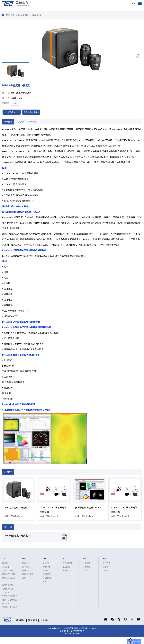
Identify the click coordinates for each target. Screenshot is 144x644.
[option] (72, 52)
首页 (7, 15)
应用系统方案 (8, 585)
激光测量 (6, 567)
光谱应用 (46, 574)
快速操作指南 (28, 574)
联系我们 (107, 567)
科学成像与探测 (9, 578)
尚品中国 (76, 633)
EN (134, 4)
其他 (44, 581)
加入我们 (107, 570)
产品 (12, 15)
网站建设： (69, 633)
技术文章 (26, 567)
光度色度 (46, 570)
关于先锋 (107, 563)
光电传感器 (7, 592)
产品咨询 (12, 112)
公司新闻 (86, 563)
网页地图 (20, 620)
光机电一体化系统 (9, 607)
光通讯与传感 (8, 570)
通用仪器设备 (8, 589)
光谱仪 (5, 581)
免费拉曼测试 (68, 563)
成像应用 (46, 567)
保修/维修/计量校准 (31, 112)
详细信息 (8, 122)
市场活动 (86, 567)
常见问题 (66, 567)
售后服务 (66, 570)
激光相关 (46, 563)
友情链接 (32, 620)
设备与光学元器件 (9, 574)
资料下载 (32, 122)
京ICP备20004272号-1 (75, 631)
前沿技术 (26, 563)
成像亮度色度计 (37, 15)
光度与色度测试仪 (23, 15)
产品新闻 (86, 570)
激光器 (5, 563)
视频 (24, 578)
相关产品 (20, 122)
